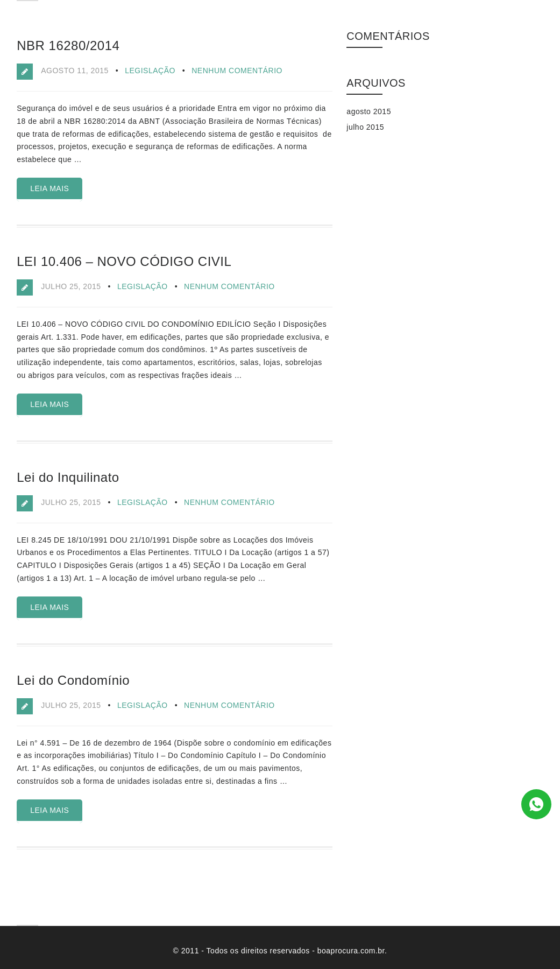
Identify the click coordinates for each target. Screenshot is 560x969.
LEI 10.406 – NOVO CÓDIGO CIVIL (124, 261)
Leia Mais (49, 188)
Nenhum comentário (237, 71)
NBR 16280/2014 (68, 45)
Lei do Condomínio (73, 680)
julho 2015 (365, 127)
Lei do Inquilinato (68, 477)
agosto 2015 (369, 111)
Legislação (150, 71)
